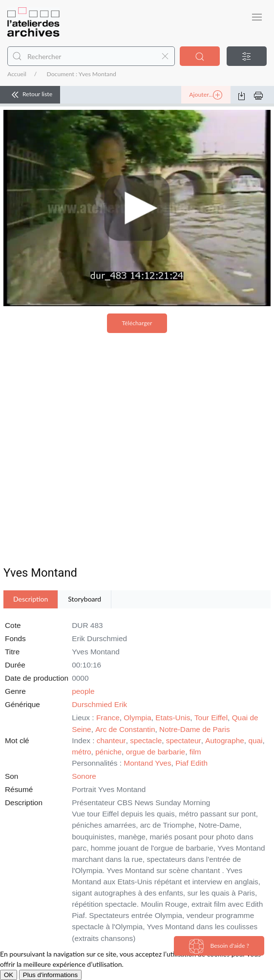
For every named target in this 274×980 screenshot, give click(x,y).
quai (255, 740)
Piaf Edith (191, 763)
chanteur (111, 740)
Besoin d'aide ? (219, 946)
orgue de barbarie (156, 752)
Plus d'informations (50, 975)
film (195, 752)
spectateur (184, 740)
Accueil (17, 74)
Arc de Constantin (125, 729)
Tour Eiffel (211, 718)
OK (9, 975)
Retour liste (30, 95)
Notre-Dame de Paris (195, 729)
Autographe (225, 740)
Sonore (84, 776)
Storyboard (84, 599)
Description (31, 599)
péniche (108, 752)
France (108, 718)
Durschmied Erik (99, 704)
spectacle (146, 740)
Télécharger (137, 323)
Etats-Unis (173, 718)
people (83, 691)
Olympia (137, 718)
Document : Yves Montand (81, 74)
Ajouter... (206, 95)
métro (81, 752)
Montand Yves (147, 763)
